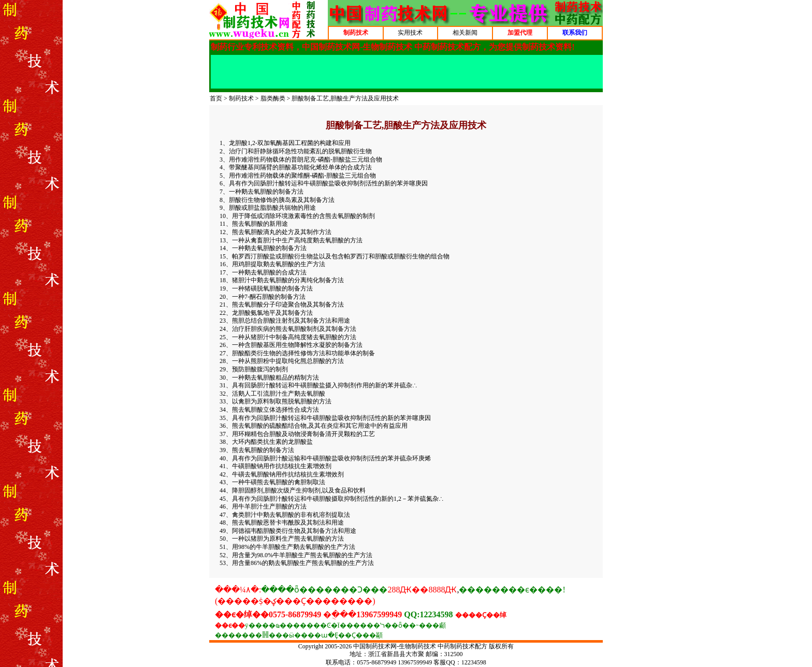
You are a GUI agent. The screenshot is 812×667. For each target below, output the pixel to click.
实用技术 (410, 33)
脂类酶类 (273, 98)
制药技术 (241, 98)
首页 (216, 98)
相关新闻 (465, 33)
